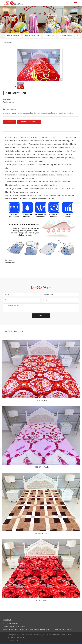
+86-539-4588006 (12, 623)
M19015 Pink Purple (41, 467)
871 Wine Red (41, 601)
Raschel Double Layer (32, 36)
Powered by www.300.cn (57, 635)
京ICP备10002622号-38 (16, 638)
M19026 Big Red (41, 401)
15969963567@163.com (16, 626)
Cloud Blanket (49, 36)
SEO (69, 635)
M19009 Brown (41, 534)
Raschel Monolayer (13, 36)
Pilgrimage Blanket (66, 36)
